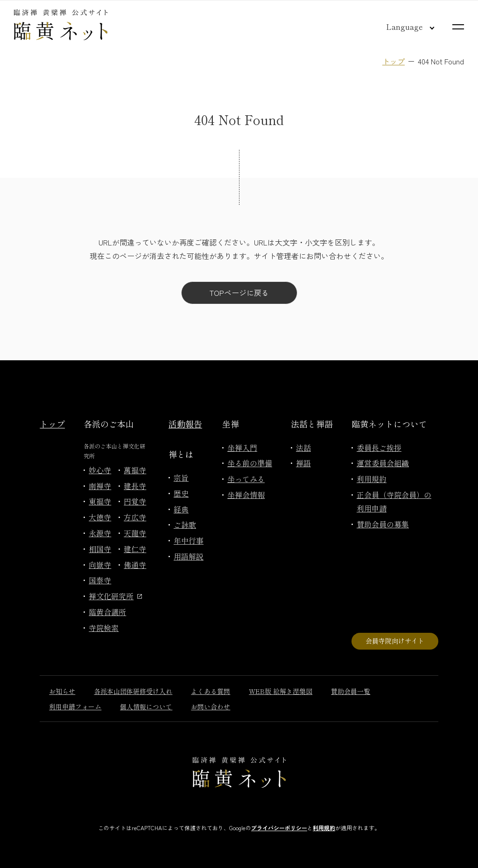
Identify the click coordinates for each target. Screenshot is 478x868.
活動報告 (185, 424)
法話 (303, 448)
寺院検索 (104, 628)
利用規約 (372, 479)
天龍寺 (135, 533)
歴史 (181, 493)
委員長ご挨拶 (379, 448)
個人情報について (146, 707)
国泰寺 (100, 580)
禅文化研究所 (115, 596)
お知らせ (62, 691)
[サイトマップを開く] (458, 27)
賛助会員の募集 (383, 524)
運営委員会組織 (383, 463)
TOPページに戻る (239, 293)
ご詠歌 (185, 525)
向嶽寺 (100, 565)
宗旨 (181, 477)
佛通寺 (135, 565)
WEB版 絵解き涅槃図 (281, 691)
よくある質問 (211, 691)
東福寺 (100, 501)
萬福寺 (135, 470)
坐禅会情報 (246, 495)
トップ (394, 61)
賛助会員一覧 (351, 691)
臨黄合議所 (107, 612)
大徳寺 (100, 517)
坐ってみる (246, 479)
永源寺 (100, 533)
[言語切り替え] (403, 27)
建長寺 (135, 486)
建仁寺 (135, 549)
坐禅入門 (242, 448)
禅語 (303, 463)
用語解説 (189, 556)
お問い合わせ (211, 707)
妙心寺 (100, 470)
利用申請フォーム (75, 707)
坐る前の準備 (250, 463)
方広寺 (135, 517)
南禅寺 (100, 486)
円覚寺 (135, 501)
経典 (181, 509)
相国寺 (100, 549)
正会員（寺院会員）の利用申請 (394, 501)
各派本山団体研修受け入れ (133, 691)
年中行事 (189, 540)
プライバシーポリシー (279, 828)
